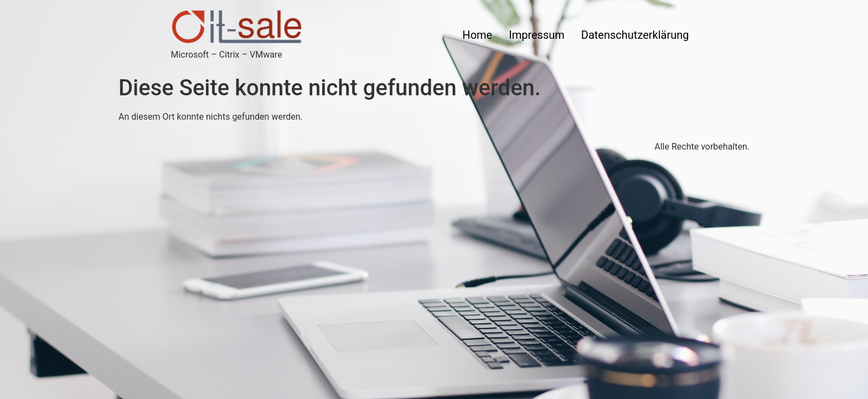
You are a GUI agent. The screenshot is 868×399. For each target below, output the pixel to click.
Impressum (537, 35)
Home (477, 35)
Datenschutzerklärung (635, 35)
